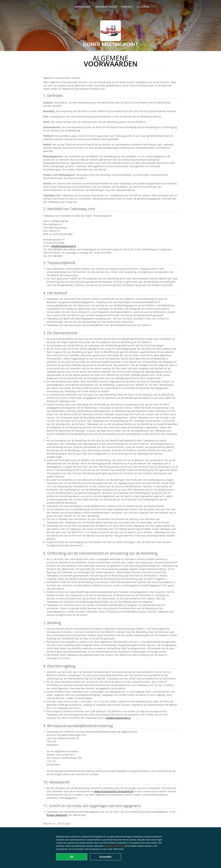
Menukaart (83, 7)
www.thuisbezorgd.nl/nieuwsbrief (114, 791)
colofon (143, 7)
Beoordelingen (106, 7)
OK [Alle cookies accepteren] (72, 857)
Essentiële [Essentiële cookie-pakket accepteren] (105, 857)
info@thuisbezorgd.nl (63, 246)
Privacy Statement (57, 815)
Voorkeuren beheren (114, 846)
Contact (127, 7)
